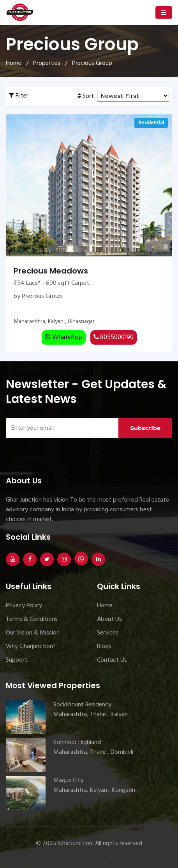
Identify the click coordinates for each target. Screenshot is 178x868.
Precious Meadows (51, 271)
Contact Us (112, 660)
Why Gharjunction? (31, 647)
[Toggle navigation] (164, 12)
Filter (19, 96)
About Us (109, 619)
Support (17, 660)
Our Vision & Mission (33, 633)
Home (14, 63)
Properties (47, 63)
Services (108, 633)
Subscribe (145, 428)
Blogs (104, 647)
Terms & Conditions (32, 619)
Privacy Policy (24, 606)
